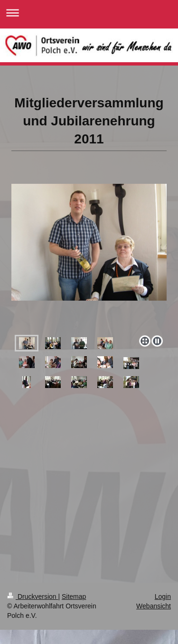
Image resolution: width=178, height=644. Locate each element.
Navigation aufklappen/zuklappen (89, 13)
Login (163, 597)
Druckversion (33, 597)
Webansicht (154, 606)
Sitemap (74, 597)
